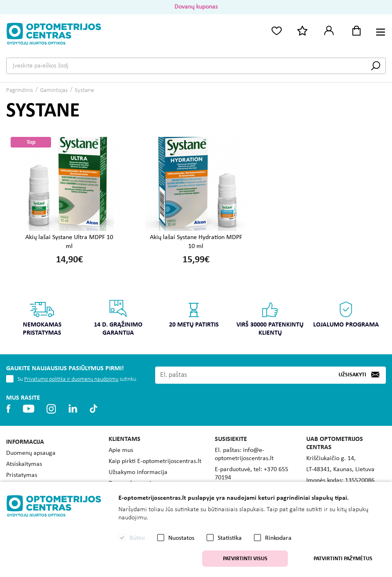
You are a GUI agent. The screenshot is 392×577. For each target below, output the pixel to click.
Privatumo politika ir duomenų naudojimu (71, 379)
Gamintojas (54, 91)
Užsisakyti (352, 375)
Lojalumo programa (346, 314)
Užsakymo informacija (138, 472)
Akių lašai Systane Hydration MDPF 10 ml (196, 242)
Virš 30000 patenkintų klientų (270, 318)
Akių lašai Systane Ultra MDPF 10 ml (69, 242)
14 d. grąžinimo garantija (118, 318)
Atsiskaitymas (24, 464)
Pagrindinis (20, 91)
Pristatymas (22, 475)
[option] (42, 321)
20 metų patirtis (194, 314)
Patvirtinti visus (245, 559)
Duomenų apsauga (31, 453)
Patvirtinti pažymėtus (343, 559)
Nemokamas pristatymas (42, 318)
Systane (84, 91)
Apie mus (121, 450)
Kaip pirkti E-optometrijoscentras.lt (155, 461)
